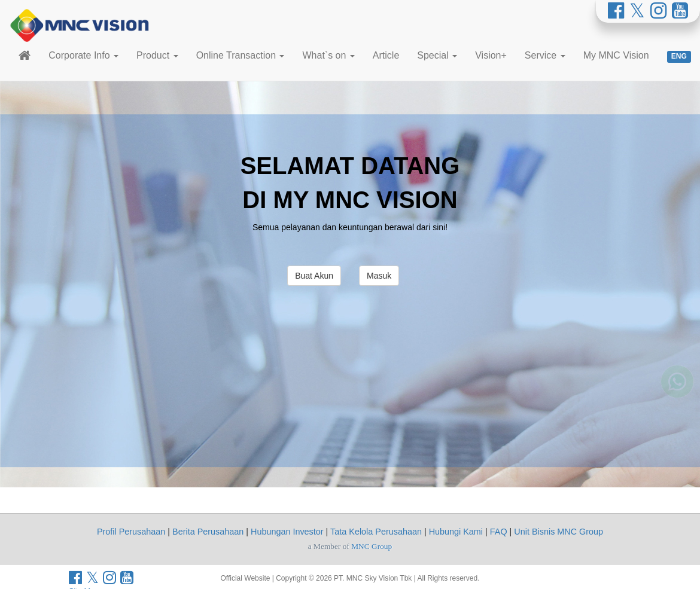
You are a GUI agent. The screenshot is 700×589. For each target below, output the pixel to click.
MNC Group (372, 546)
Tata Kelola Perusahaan (376, 532)
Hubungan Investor (287, 532)
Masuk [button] (379, 276)
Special (437, 55)
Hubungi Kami (456, 532)
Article (386, 55)
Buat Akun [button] (314, 276)
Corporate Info (83, 55)
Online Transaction (241, 55)
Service (545, 55)
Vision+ (491, 55)
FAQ (499, 532)
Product (157, 55)
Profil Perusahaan (131, 532)
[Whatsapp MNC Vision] (677, 390)
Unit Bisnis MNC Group (559, 532)
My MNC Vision (616, 55)
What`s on (328, 55)
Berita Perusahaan (208, 532)
